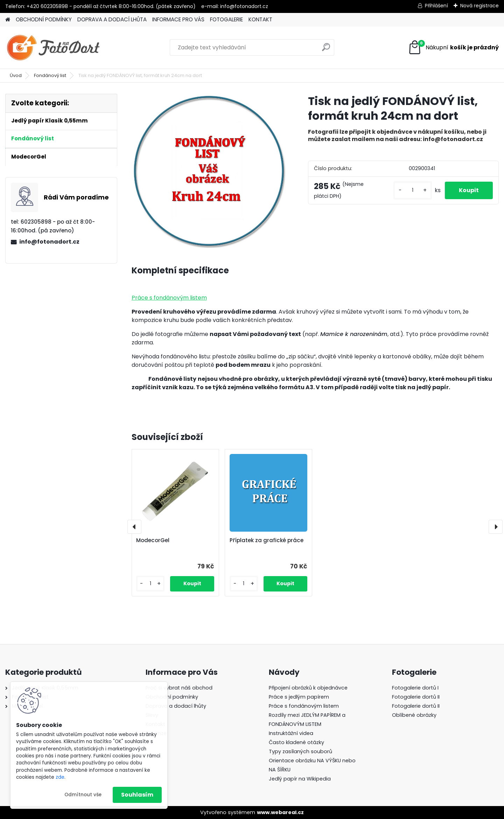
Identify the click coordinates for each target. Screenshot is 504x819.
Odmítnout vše (83, 795)
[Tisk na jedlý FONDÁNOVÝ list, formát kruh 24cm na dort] (209, 171)
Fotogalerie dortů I (415, 688)
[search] (326, 50)
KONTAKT (260, 19)
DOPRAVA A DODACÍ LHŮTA (112, 19)
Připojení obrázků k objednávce (308, 688)
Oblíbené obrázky (414, 715)
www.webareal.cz (280, 812)
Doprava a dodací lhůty (176, 706)
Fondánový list (50, 75)
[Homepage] (8, 20)
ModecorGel (153, 540)
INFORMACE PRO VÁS (178, 19)
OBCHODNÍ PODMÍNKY (44, 19)
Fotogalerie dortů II (416, 697)
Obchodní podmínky (172, 697)
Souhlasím (137, 795)
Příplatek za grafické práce (267, 540)
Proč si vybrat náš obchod (179, 688)
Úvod (16, 75)
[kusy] (413, 190)
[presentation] (134, 527)
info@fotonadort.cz (49, 242)
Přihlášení (436, 6)
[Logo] (53, 48)
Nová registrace (479, 6)
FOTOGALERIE (226, 19)
